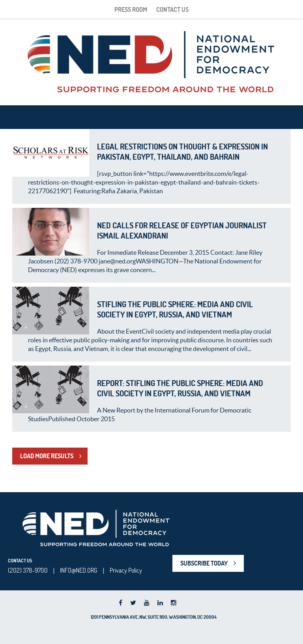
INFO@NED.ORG (79, 570)
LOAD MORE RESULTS (47, 456)
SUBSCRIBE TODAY (204, 563)
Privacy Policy (126, 570)
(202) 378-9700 (28, 570)
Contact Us (172, 9)
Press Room (131, 9)
